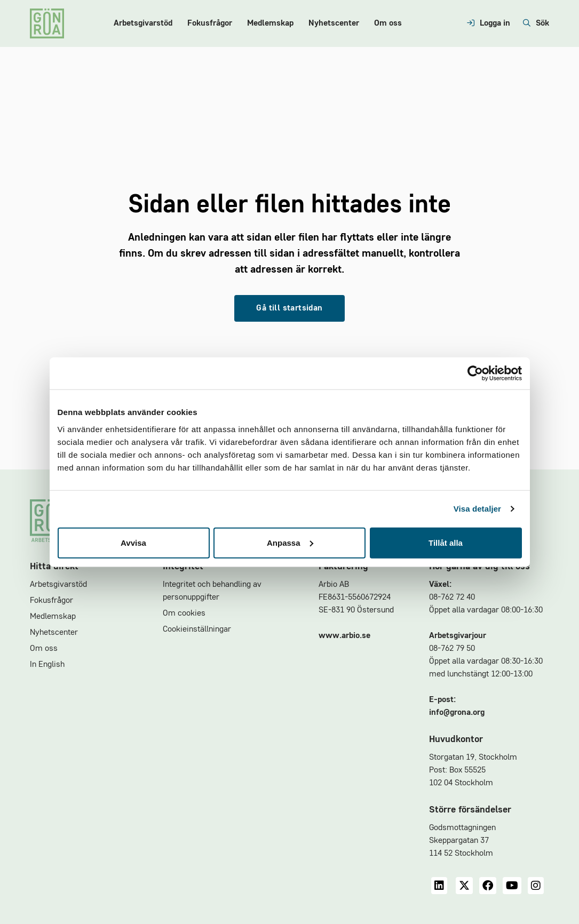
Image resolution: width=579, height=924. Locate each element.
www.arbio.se (344, 636)
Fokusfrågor (210, 23)
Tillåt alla (446, 542)
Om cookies (184, 614)
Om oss (388, 23)
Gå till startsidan (289, 308)
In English (47, 665)
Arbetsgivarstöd (143, 23)
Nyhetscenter (334, 23)
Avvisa (133, 542)
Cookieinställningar (197, 630)
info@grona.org (457, 713)
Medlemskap (270, 23)
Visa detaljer (477, 509)
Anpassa (290, 542)
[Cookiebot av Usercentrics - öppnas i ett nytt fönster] (475, 373)
